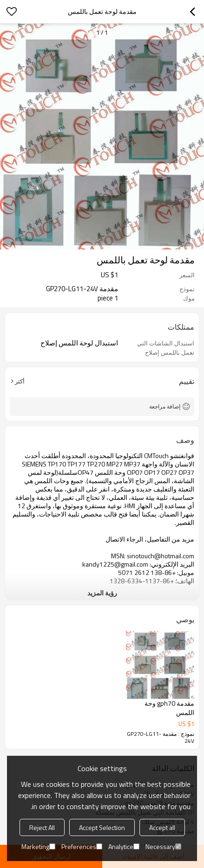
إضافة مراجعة (165, 406)
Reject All (42, 827)
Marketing (38, 846)
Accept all (162, 827)
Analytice (124, 846)
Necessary (163, 846)
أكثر (20, 381)
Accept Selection (102, 827)
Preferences (82, 846)
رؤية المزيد (102, 593)
